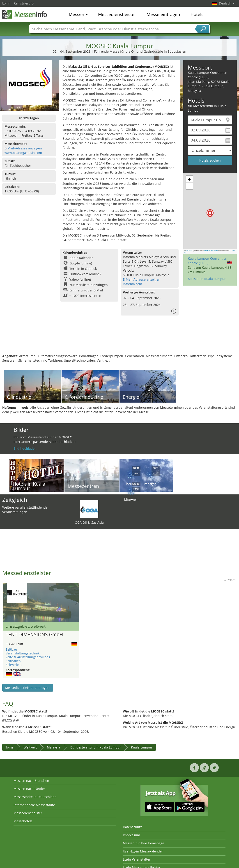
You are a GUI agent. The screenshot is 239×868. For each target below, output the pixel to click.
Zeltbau (11, 649)
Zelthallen (13, 661)
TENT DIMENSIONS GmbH (34, 635)
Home (9, 747)
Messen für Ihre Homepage (144, 843)
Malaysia (54, 747)
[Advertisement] (119, 339)
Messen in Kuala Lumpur (207, 279)
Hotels (197, 14)
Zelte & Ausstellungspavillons (28, 657)
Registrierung (24, 3)
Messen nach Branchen (31, 781)
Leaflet (188, 250)
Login (6, 3)
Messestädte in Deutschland (35, 797)
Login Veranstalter (137, 859)
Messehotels (23, 821)
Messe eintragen (163, 14)
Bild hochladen (25, 448)
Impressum (131, 835)
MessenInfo (25, 14)
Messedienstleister (117, 14)
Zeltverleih (14, 665)
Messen (78, 14)
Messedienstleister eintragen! (28, 688)
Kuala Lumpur (142, 747)
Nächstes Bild (77, 602)
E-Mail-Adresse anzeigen (23, 148)
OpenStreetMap (211, 250)
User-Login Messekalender (143, 851)
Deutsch (227, 3)
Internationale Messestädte (34, 805)
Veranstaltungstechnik (23, 653)
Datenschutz (132, 827)
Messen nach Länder (29, 789)
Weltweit (30, 747)
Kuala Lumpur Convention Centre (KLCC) (208, 261)
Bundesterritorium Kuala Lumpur (96, 747)
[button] (210, 213)
